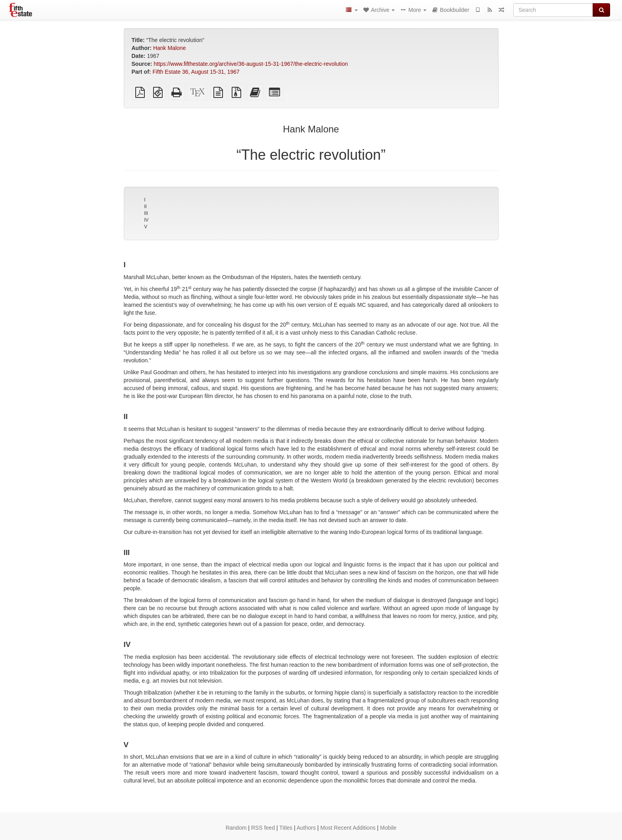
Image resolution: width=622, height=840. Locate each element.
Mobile (388, 828)
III (146, 213)
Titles (286, 828)
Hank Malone (170, 48)
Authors (306, 828)
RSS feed (263, 828)
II (145, 207)
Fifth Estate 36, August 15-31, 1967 (196, 72)
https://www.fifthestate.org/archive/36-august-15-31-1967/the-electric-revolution (251, 64)
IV (146, 220)
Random (236, 828)
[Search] (553, 10)
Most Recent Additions (348, 828)
